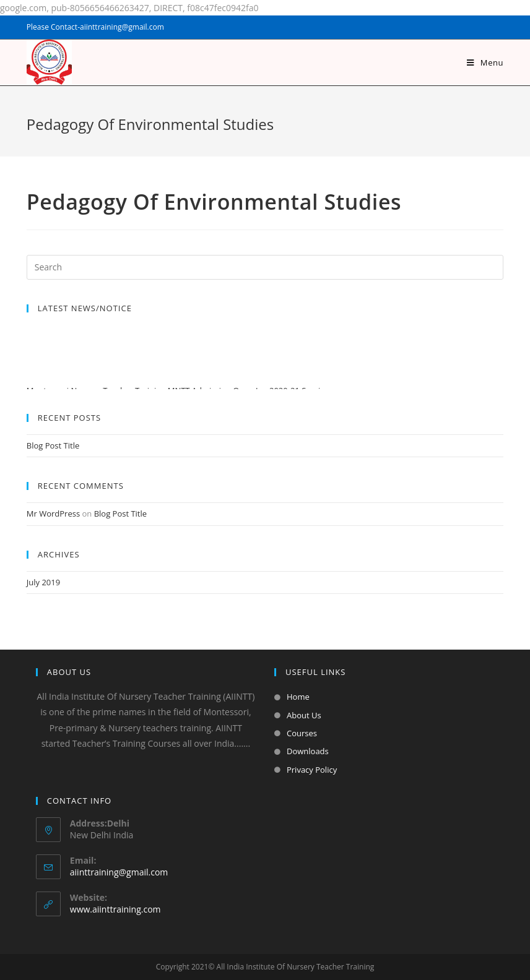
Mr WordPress (53, 514)
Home (298, 697)
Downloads (308, 751)
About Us (304, 715)
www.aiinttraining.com (115, 909)
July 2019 (43, 582)
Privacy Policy (312, 770)
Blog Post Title (53, 445)
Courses (302, 733)
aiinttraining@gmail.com (119, 872)
